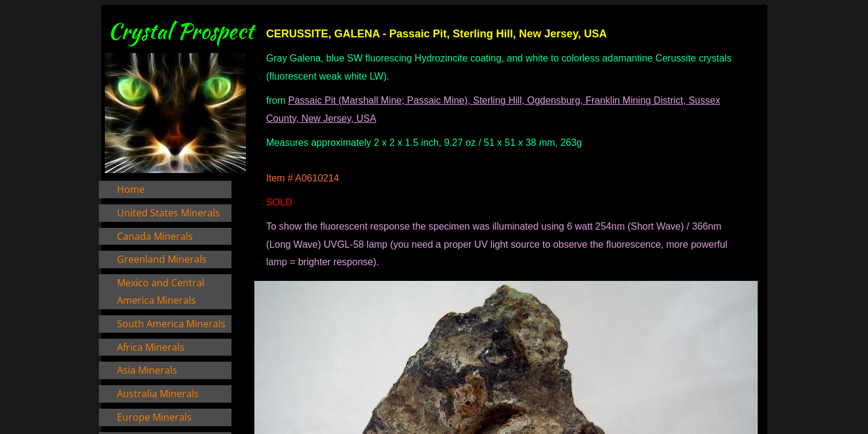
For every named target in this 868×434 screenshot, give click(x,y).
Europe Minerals (154, 417)
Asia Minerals (147, 370)
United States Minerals (168, 213)
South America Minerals (171, 324)
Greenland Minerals (162, 259)
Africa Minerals (151, 347)
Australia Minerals (158, 394)
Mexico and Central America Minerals (161, 291)
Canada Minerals (155, 236)
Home (131, 189)
